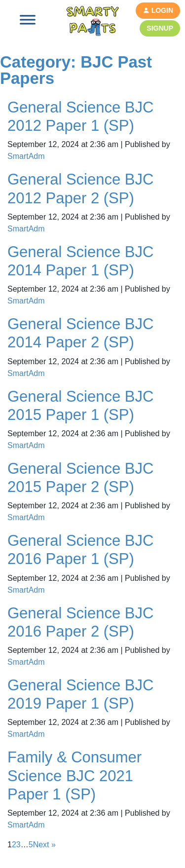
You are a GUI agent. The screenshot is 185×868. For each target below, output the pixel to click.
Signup (160, 28)
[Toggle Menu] (28, 19)
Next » (44, 845)
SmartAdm (26, 156)
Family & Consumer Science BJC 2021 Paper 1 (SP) (74, 775)
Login (158, 10)
